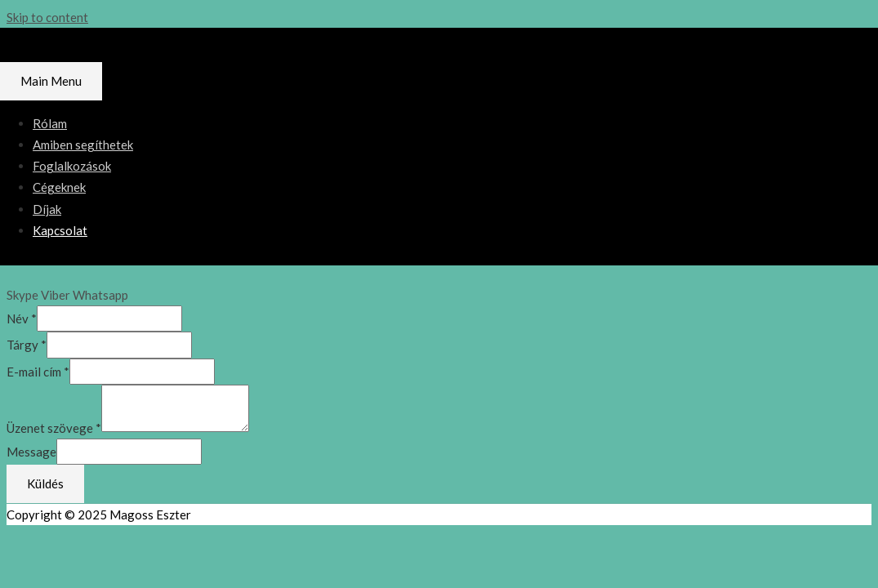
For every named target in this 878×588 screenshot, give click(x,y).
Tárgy (27, 345)
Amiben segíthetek (83, 145)
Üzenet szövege (54, 427)
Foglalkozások (72, 166)
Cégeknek (59, 187)
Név (22, 318)
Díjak (47, 209)
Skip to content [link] (47, 17)
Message (31, 452)
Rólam (50, 123)
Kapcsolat (60, 230)
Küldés (45, 483)
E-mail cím (38, 372)
